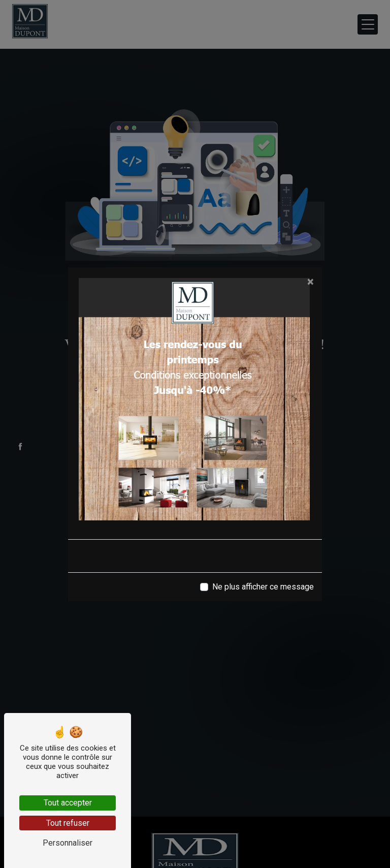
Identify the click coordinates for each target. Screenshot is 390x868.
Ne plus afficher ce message (263, 587)
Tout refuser (68, 823)
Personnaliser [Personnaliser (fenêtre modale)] (68, 843)
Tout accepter (68, 803)
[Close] (311, 282)
